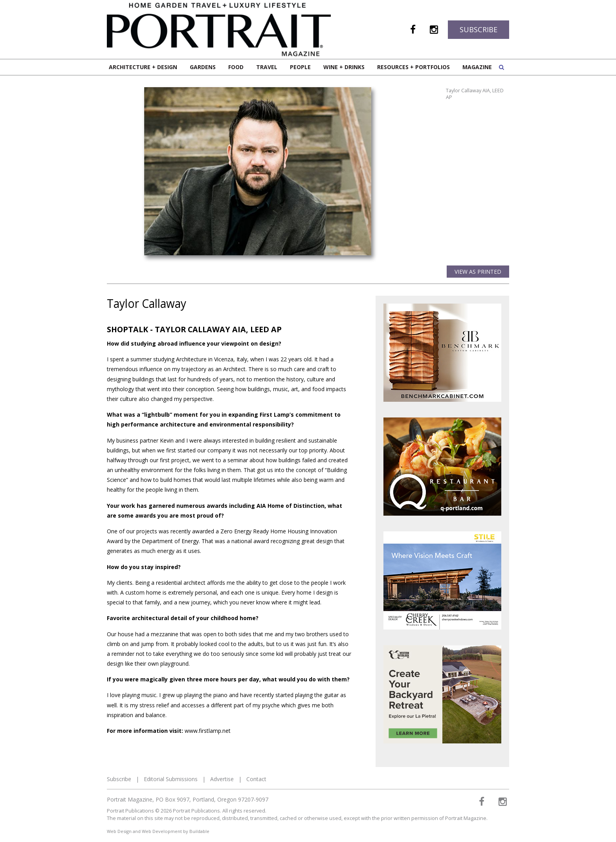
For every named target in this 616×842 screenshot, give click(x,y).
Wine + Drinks (344, 67)
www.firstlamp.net (208, 731)
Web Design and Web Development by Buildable (158, 831)
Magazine (477, 67)
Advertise (222, 779)
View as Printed (478, 272)
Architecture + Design (143, 67)
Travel (267, 67)
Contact (256, 779)
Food (236, 67)
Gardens (203, 67)
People (300, 67)
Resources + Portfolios (413, 67)
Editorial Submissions (171, 779)
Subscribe (478, 29)
